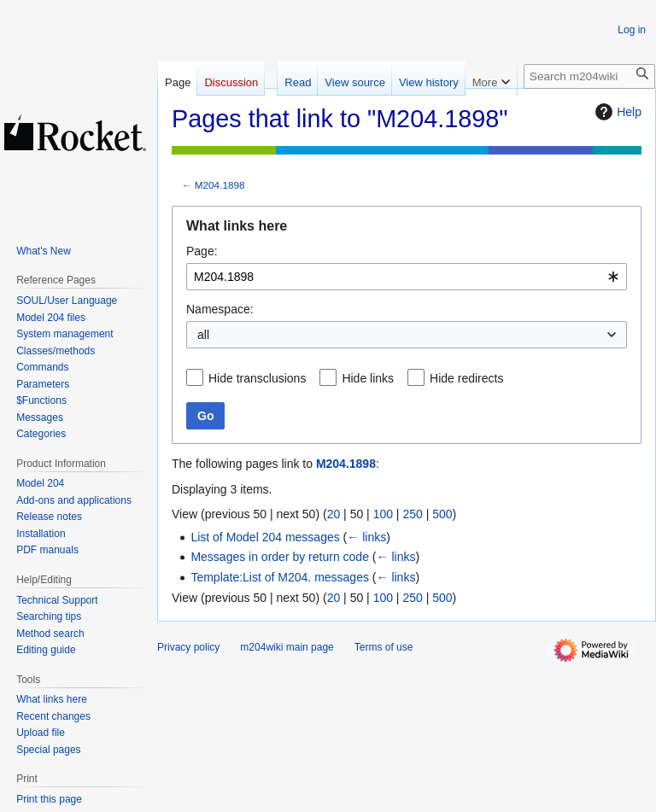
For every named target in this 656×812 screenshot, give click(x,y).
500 (442, 514)
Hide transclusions (257, 378)
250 (412, 514)
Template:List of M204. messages (280, 577)
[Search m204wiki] (589, 76)
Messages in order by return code (280, 557)
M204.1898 (220, 185)
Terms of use (384, 647)
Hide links (368, 378)
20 (334, 514)
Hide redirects (466, 378)
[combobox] (407, 277)
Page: (202, 251)
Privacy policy (188, 647)
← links (366, 537)
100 (383, 514)
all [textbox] (203, 335)
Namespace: (220, 309)
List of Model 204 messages (265, 537)
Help (616, 112)
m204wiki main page (287, 647)
